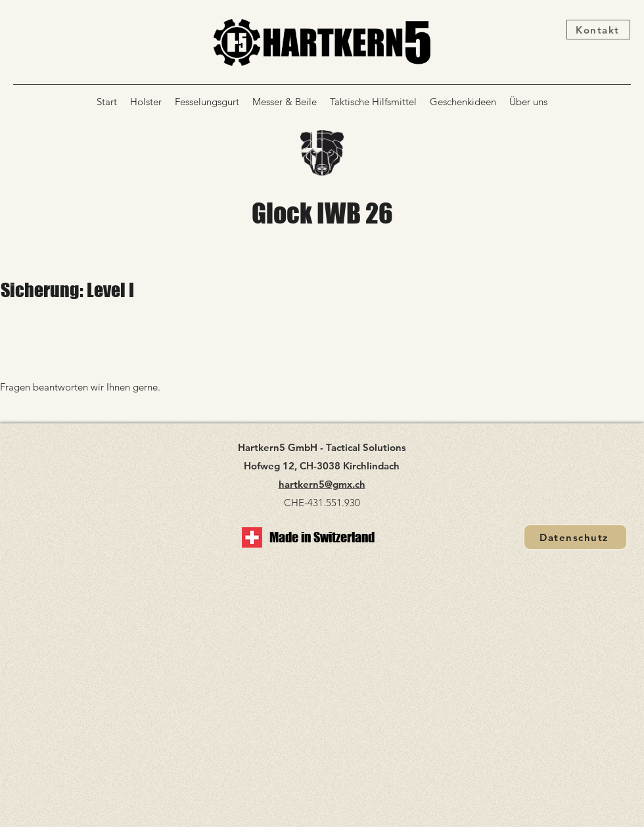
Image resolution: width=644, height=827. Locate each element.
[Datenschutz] (575, 537)
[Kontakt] (598, 30)
